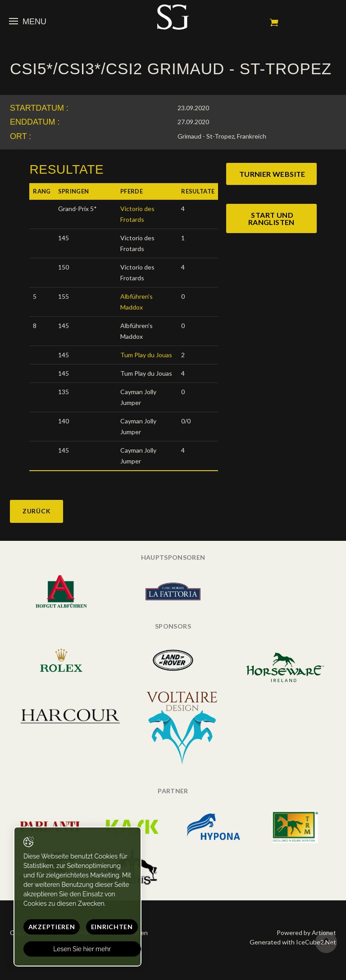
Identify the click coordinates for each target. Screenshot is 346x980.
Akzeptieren (52, 927)
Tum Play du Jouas (146, 355)
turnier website (272, 174)
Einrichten (112, 927)
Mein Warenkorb (274, 22)
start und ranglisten (271, 218)
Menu (28, 22)
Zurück (36, 511)
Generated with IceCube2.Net (293, 942)
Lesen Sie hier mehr (82, 949)
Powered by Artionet (306, 933)
